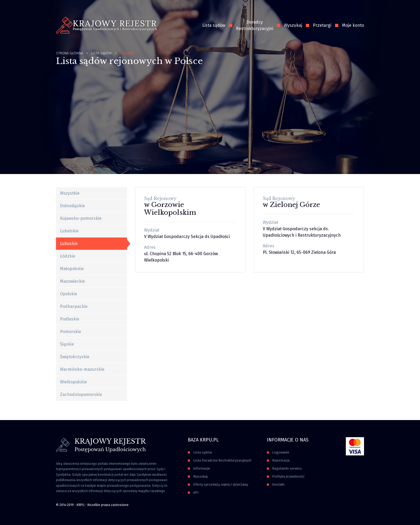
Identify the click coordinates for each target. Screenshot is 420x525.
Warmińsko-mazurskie (82, 369)
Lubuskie (69, 243)
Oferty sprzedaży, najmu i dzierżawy (221, 484)
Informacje (202, 468)
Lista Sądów (101, 53)
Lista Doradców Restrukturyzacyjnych (222, 460)
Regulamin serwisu (287, 468)
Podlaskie (70, 319)
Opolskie (69, 294)
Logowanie (281, 452)
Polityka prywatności (288, 476)
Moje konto (353, 25)
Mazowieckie (72, 281)
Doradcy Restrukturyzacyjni (255, 25)
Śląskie (67, 344)
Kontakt (278, 484)
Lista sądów (214, 25)
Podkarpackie (74, 306)
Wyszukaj (293, 25)
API (196, 492)
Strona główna (70, 53)
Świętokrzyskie (75, 357)
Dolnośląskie (72, 206)
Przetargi (322, 25)
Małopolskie (72, 269)
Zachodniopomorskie (81, 394)
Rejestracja (281, 460)
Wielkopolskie (74, 382)
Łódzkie (68, 256)
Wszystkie (70, 193)
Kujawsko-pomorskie (81, 218)
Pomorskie (71, 332)
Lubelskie (69, 231)
